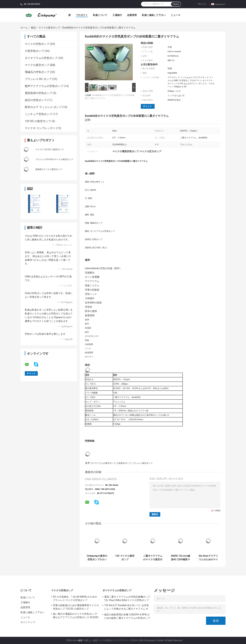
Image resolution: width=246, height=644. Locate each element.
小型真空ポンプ (124, 463)
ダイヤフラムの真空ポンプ (103, 463)
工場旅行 (117, 15)
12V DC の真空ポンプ (38, 121)
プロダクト (82, 15)
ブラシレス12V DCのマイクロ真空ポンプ (54, 159)
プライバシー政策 (74, 640)
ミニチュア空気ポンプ (38, 114)
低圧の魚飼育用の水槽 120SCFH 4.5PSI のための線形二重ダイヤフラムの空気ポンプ (127, 616)
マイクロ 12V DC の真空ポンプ (50, 149)
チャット (202, 4)
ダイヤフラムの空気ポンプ (41, 58)
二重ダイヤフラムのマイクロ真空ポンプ (153, 558)
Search (176, 4)
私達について (100, 15)
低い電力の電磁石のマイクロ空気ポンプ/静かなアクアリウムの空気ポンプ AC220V (76, 616)
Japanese (220, 4)
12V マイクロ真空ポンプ (125, 558)
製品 (33, 28)
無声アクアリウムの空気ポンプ (44, 86)
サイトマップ (28, 622)
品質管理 (132, 15)
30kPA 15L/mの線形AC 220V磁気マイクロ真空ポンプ (180, 558)
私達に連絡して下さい (154, 15)
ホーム (24, 28)
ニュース (176, 15)
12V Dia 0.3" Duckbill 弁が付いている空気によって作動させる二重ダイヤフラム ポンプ (127, 608)
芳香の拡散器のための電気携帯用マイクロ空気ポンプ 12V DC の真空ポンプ (76, 607)
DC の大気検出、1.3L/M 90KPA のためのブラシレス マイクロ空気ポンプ (75, 598)
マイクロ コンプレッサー (40, 128)
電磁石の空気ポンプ (37, 72)
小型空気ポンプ (34, 51)
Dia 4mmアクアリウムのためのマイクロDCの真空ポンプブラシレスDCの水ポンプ (208, 558)
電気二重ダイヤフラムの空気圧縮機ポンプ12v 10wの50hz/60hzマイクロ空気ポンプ (127, 598)
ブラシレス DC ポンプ (38, 79)
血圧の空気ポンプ (36, 100)
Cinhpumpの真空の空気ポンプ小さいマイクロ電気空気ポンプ (97, 558)
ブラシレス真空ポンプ (142, 463)
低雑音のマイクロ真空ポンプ (49, 169)
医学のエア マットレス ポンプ (43, 107)
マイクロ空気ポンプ (37, 44)
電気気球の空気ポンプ (38, 93)
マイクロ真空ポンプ (49, 28)
